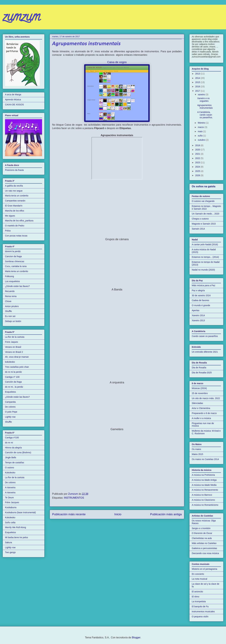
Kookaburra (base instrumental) (20, 512)
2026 (198, 175)
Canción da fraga (13, 382)
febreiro (202, 123)
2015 (198, 82)
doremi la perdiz (13, 251)
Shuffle (8, 311)
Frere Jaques (11, 342)
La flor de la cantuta (15, 337)
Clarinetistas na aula (202, 538)
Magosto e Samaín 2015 (204, 224)
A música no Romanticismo (205, 505)
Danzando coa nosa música (205, 553)
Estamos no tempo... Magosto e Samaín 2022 (206, 207)
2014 (198, 78)
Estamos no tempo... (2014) (205, 257)
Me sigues (10, 216)
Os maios (196, 449)
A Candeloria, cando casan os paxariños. (205, 115)
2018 (198, 145)
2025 (198, 171)
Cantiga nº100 (12, 438)
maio (200, 131)
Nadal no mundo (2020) (203, 270)
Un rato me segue (14, 191)
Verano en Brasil (13, 347)
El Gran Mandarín (14, 206)
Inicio (118, 514)
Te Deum (9, 498)
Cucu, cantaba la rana (16, 266)
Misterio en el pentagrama (204, 569)
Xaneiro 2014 (198, 315)
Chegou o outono (200, 219)
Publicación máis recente (69, 514)
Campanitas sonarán (15, 201)
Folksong (9, 276)
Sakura (8, 542)
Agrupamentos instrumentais (205, 107)
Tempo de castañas (15, 463)
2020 (198, 150)
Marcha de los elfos (15, 211)
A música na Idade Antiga (204, 480)
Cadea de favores (200, 300)
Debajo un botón (13, 321)
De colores (10, 407)
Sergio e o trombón (201, 528)
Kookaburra (11, 507)
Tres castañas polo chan (17, 367)
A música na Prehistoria (203, 475)
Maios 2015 (197, 454)
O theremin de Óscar (202, 533)
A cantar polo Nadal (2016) (205, 244)
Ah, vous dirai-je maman (17, 357)
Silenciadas (197, 403)
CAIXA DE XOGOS (14, 105)
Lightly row (10, 417)
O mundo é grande (201, 305)
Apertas (196, 310)
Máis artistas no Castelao (204, 543)
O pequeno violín (200, 617)
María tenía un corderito (17, 196)
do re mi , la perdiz (14, 387)
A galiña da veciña (14, 186)
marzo (201, 127)
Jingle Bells (11, 457)
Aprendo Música (13, 100)
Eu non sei (10, 316)
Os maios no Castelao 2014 (205, 459)
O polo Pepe (11, 412)
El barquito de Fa (200, 606)
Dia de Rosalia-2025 (202, 373)
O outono (10, 468)
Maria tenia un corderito (17, 271)
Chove (8, 301)
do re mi (9, 443)
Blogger (136, 637)
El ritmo (195, 597)
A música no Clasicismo (203, 500)
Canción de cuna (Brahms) (18, 452)
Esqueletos (10, 392)
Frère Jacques (12, 502)
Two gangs (10, 552)
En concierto (198, 574)
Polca (8, 231)
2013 (198, 74)
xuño (200, 136)
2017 (198, 91)
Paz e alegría (198, 290)
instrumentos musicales (203, 612)
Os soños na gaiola (204, 186)
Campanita (10, 402)
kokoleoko (10, 362)
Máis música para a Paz (203, 285)
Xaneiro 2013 (198, 320)
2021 (198, 154)
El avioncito (197, 592)
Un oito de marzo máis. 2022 (206, 398)
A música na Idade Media (204, 485)
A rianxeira (10, 487)
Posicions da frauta (14, 170)
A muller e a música (201, 418)
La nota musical (199, 579)
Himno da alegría (13, 448)
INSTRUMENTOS (74, 498)
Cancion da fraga (13, 256)
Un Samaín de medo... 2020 (206, 214)
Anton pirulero (12, 306)
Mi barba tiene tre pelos (16, 537)
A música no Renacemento (205, 490)
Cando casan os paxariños (205, 336)
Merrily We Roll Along (16, 527)
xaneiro (202, 95)
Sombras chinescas (15, 261)
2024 (198, 167)
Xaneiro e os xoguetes (203, 100)
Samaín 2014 (198, 229)
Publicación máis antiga (166, 514)
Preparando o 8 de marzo (204, 413)
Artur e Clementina (201, 408)
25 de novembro (200, 393)
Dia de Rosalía (199, 368)
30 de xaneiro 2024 (201, 295)
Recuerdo (10, 291)
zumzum (21, 18)
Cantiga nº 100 (12, 377)
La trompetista (199, 601)
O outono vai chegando (203, 201)
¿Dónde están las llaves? (17, 286)
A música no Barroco (202, 495)
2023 (198, 162)
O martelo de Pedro (15, 226)
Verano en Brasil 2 (14, 352)
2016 (198, 87)
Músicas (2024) (199, 388)
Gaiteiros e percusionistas (204, 548)
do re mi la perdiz (13, 372)
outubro (202, 140)
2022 (198, 158)
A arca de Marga (13, 95)
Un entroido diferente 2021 (205, 352)
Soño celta (10, 522)
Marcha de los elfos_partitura (19, 221)
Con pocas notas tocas (16, 236)
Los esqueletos (12, 281)
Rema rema (11, 296)
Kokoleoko (10, 473)
